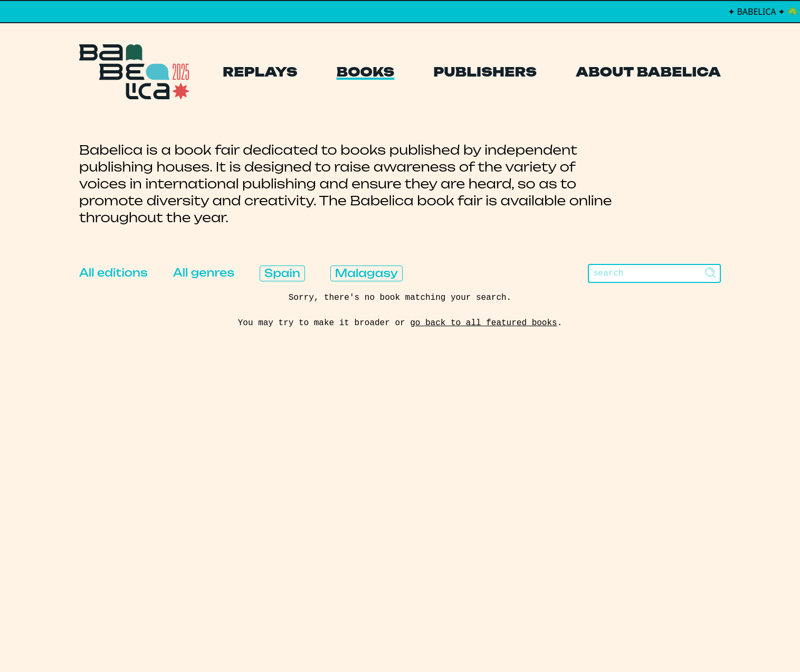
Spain (282, 273)
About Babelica (648, 72)
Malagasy (366, 273)
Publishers (485, 72)
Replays (260, 72)
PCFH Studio (393, 642)
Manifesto (350, 539)
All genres (204, 273)
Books (366, 72)
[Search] (654, 273)
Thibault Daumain (456, 642)
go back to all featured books (483, 323)
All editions (113, 273)
